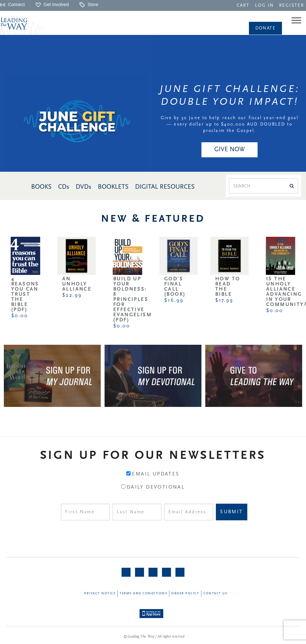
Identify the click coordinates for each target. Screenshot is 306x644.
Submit (231, 512)
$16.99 (174, 301)
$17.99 (224, 301)
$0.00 (20, 316)
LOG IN (265, 6)
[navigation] (243, 5)
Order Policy (185, 594)
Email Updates (156, 474)
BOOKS (41, 187)
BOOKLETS (113, 187)
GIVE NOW (229, 150)
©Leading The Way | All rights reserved (154, 637)
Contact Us (215, 594)
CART (243, 6)
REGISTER (292, 6)
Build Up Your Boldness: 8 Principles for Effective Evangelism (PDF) (132, 300)
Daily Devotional (156, 487)
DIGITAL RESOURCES (165, 187)
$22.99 (72, 295)
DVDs (84, 187)
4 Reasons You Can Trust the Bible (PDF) (25, 294)
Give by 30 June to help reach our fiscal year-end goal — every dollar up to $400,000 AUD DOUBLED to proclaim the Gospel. (229, 124)
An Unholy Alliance (77, 284)
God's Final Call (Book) (175, 287)
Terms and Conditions (143, 594)
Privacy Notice (100, 594)
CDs (64, 187)
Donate (265, 28)
